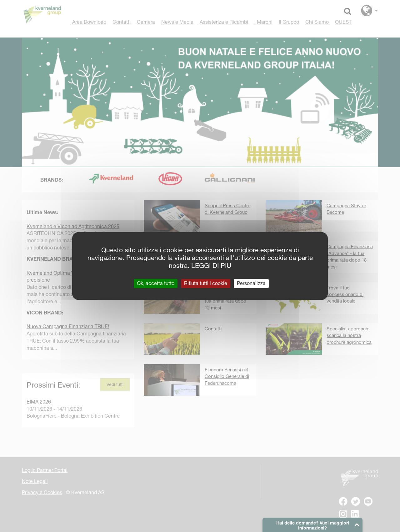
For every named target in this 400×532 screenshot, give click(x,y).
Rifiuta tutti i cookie (206, 283)
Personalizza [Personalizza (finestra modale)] (251, 283)
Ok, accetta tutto (156, 283)
